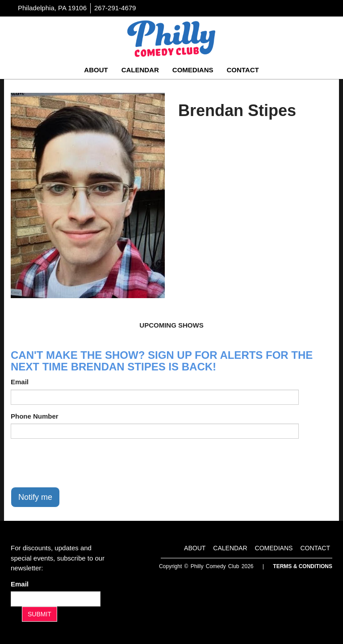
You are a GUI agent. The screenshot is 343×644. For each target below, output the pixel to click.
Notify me (35, 497)
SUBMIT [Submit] (40, 614)
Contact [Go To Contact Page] (243, 70)
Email (20, 382)
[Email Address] (56, 599)
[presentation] (79, 463)
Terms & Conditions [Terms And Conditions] (303, 566)
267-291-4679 (115, 8)
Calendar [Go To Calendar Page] (140, 70)
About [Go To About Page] (96, 70)
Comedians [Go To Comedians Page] (193, 70)
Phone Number (35, 416)
